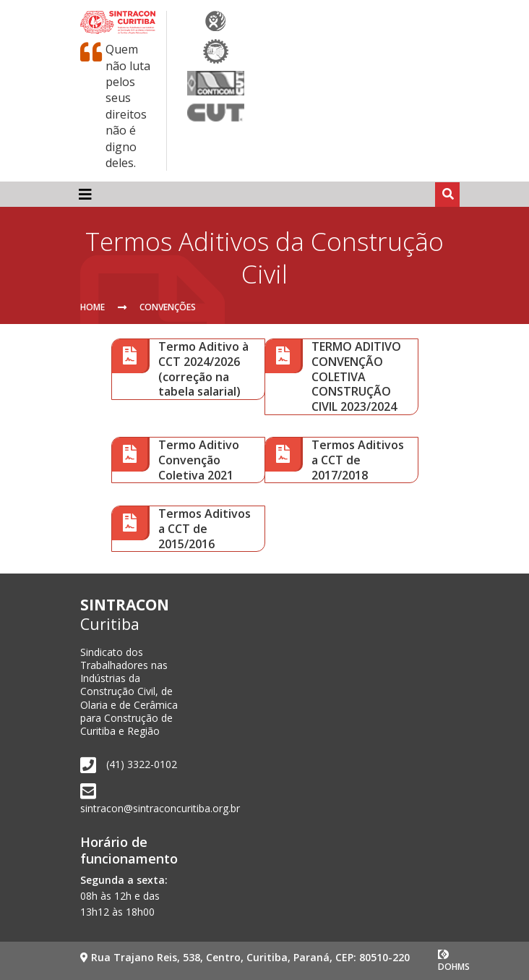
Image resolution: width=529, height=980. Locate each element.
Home (93, 307)
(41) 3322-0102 (142, 764)
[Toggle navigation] (85, 194)
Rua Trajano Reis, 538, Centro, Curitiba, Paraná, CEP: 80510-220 (245, 957)
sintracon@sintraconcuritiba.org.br (160, 808)
